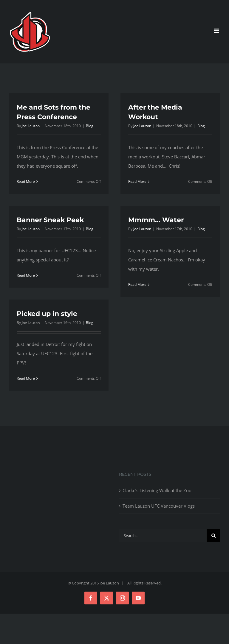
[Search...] (163, 535)
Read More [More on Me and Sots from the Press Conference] (26, 181)
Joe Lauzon (31, 126)
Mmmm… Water (156, 220)
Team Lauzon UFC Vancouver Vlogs (159, 506)
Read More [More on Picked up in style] (26, 378)
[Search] (213, 535)
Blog (90, 126)
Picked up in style (47, 314)
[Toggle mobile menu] (217, 31)
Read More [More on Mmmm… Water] (137, 284)
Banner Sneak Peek (50, 220)
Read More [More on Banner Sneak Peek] (26, 275)
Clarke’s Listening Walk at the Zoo (157, 490)
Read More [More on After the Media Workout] (137, 181)
